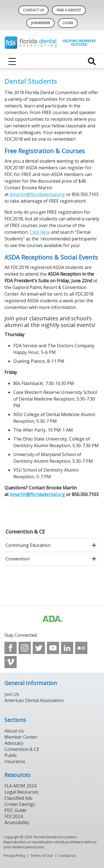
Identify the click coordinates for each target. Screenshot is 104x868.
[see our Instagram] (25, 648)
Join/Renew (40, 23)
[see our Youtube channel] (53, 648)
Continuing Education (28, 545)
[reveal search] (92, 61)
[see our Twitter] (39, 648)
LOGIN (68, 23)
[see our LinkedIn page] (67, 648)
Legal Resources (21, 792)
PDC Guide (15, 810)
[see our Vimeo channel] (11, 662)
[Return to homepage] (52, 43)
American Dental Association (34, 700)
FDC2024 (14, 816)
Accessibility (17, 822)
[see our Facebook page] (11, 648)
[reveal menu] (12, 61)
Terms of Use (42, 856)
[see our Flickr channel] (81, 648)
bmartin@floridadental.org (37, 194)
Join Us (12, 694)
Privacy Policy (14, 856)
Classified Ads (18, 798)
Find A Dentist (69, 10)
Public (11, 755)
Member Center (21, 737)
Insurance (15, 761)
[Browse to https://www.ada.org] (52, 619)
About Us (14, 731)
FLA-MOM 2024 (20, 786)
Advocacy (14, 743)
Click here (40, 232)
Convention (18, 559)
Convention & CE (25, 532)
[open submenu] (94, 545)
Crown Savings (20, 804)
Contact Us (33, 10)
